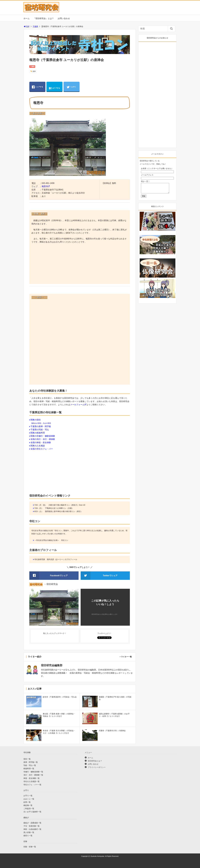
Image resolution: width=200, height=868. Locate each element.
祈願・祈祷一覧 (30, 847)
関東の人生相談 (38, 446)
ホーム (27, 18)
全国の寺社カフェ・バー (42, 449)
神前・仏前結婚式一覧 (32, 829)
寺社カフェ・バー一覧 (32, 785)
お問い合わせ (64, 18)
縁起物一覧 (28, 805)
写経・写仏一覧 (30, 765)
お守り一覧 (28, 796)
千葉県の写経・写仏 (40, 430)
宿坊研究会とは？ (95, 761)
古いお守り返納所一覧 (32, 812)
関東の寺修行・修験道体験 (43, 436)
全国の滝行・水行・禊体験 (43, 439)
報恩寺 (45, 186)
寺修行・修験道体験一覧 (33, 772)
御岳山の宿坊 (36, 423)
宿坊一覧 (27, 759)
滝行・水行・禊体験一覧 (33, 775)
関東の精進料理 (38, 433)
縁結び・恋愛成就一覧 (32, 823)
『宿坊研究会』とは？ (44, 18)
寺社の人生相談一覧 (32, 781)
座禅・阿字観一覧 (31, 762)
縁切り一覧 (28, 836)
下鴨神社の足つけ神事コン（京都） (59, 508)
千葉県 (35, 26)
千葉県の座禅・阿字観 (41, 426)
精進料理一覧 (29, 769)
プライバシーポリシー (97, 767)
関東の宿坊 (36, 420)
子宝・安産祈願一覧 (32, 826)
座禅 (34, 71)
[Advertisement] (80, 264)
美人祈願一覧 (29, 832)
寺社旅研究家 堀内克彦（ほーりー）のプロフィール (56, 559)
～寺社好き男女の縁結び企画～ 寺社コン (51, 540)
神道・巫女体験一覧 (32, 778)
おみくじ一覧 (29, 799)
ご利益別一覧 (29, 808)
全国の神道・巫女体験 (41, 442)
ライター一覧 (126, 657)
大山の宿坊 (47, 423)
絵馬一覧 (27, 802)
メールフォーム (77, 405)
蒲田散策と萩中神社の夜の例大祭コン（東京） (64, 511)
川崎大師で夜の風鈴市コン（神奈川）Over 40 (67, 505)
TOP (26, 26)
